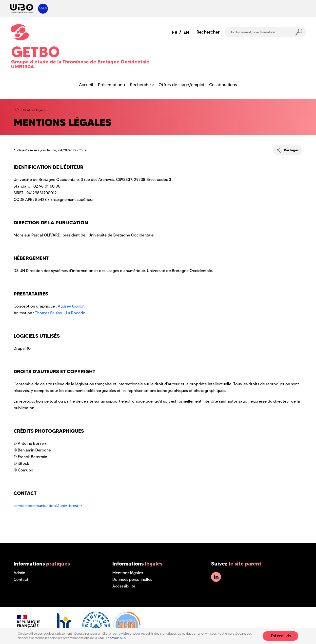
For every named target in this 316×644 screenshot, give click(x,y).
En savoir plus (116, 638)
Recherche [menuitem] (140, 85)
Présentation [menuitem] (110, 85)
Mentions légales (128, 573)
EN (186, 32)
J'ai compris (280, 636)
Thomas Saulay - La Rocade (60, 313)
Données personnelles (132, 579)
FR (175, 32)
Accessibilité (124, 586)
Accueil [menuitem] (86, 85)
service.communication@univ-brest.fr (48, 506)
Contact (21, 579)
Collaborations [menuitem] (223, 85)
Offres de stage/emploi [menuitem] (181, 85)
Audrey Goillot (71, 306)
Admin (19, 573)
